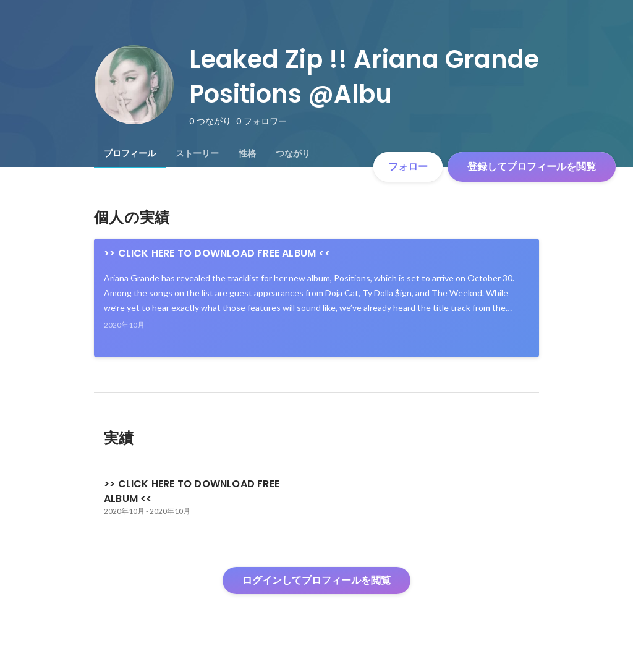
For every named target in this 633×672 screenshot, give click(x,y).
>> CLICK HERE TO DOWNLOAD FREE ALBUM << (217, 253)
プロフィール (130, 153)
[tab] (130, 153)
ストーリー (197, 153)
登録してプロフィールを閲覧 (532, 167)
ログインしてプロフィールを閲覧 (316, 580)
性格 (247, 153)
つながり (293, 153)
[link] (316, 298)
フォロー (408, 167)
